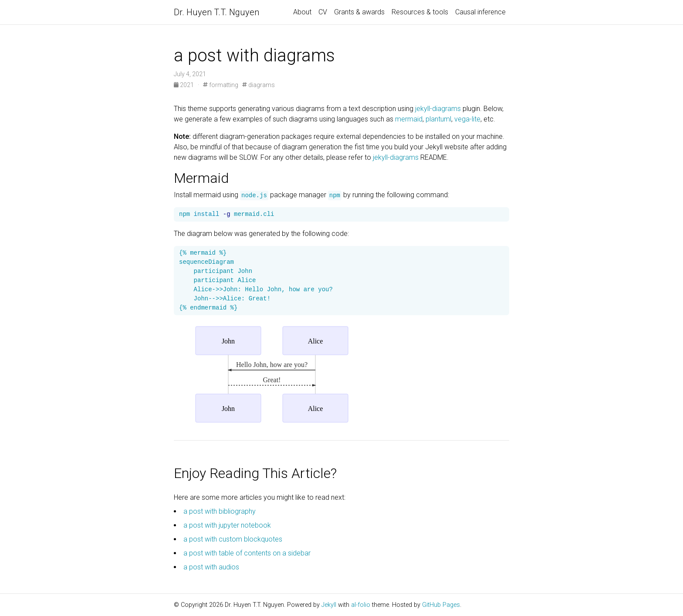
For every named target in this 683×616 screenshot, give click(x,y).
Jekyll (329, 605)
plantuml (438, 119)
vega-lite (467, 119)
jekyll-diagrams (438, 109)
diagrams (259, 85)
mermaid (409, 119)
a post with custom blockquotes (233, 539)
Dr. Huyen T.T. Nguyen (216, 12)
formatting (221, 85)
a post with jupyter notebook (227, 525)
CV (323, 12)
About (302, 12)
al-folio (361, 605)
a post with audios (211, 567)
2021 (184, 85)
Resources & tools (420, 12)
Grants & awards (359, 12)
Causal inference (480, 12)
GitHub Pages (441, 605)
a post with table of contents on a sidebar (247, 553)
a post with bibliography (220, 511)
